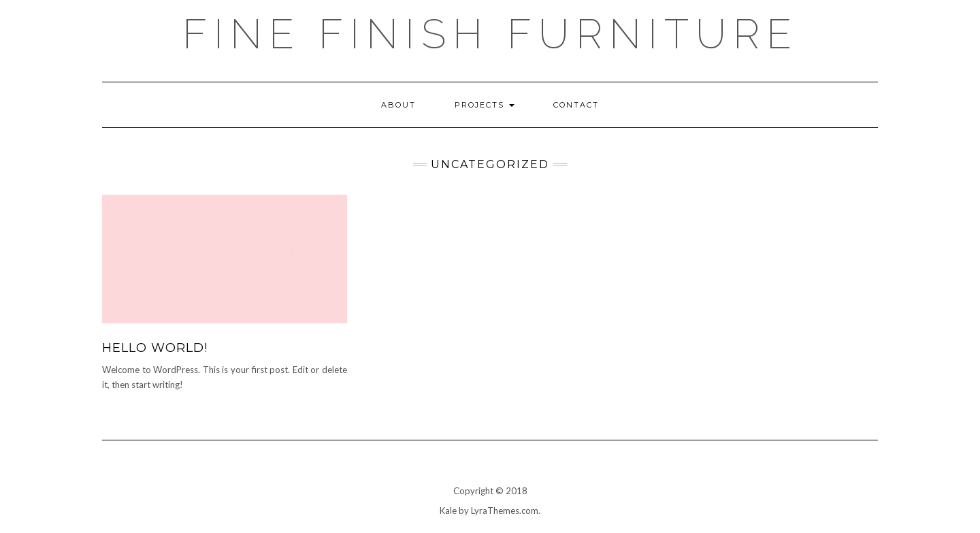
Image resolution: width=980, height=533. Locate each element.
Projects (485, 105)
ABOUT (398, 105)
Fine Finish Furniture (490, 34)
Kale (448, 511)
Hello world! (155, 348)
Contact (576, 105)
